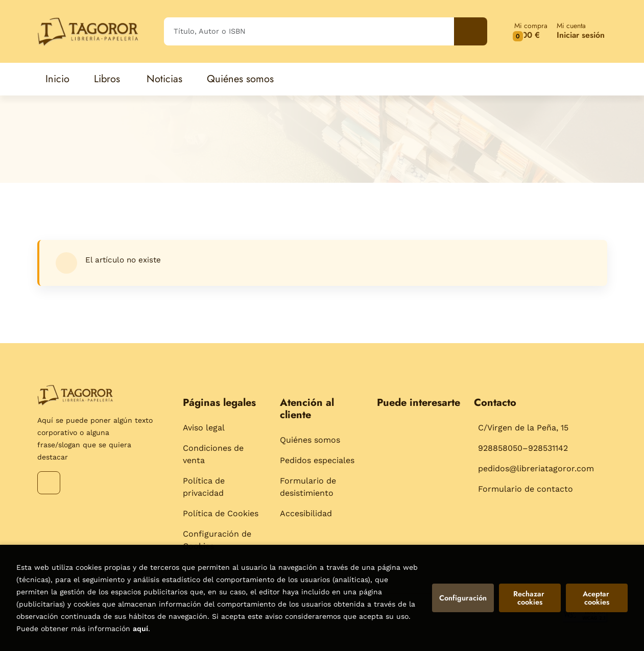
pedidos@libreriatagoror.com (536, 468)
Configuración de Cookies (217, 540)
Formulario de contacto (526, 489)
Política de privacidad (204, 487)
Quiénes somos (310, 440)
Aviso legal (204, 428)
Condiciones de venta (213, 454)
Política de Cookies (221, 513)
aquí (140, 629)
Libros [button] (107, 79)
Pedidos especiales (317, 460)
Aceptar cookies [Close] (597, 598)
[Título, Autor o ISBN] (309, 31)
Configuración (463, 598)
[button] (531, 31)
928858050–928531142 (523, 448)
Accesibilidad (306, 513)
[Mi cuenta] (581, 31)
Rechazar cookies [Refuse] (530, 598)
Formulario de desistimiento (308, 487)
